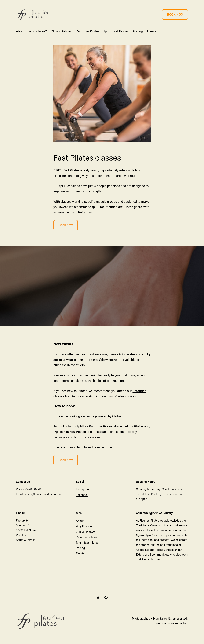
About (20, 31)
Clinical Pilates (61, 31)
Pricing (138, 31)
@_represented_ (178, 618)
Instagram (82, 489)
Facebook (82, 495)
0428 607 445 (34, 489)
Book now (66, 225)
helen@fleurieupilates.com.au (43, 494)
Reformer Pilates (88, 31)
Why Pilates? (38, 31)
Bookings (158, 494)
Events (152, 31)
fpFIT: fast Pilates (116, 31)
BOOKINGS (175, 14)
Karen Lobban (179, 623)
